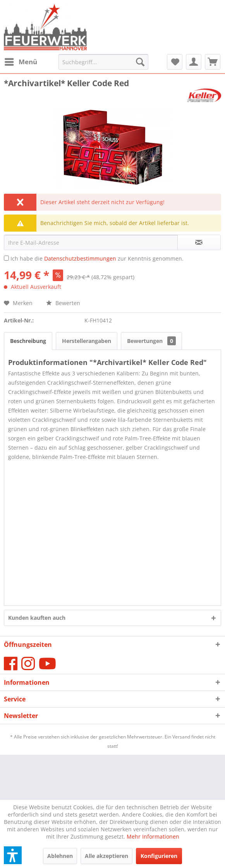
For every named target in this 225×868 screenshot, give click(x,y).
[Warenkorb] (213, 62)
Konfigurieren (159, 856)
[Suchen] (140, 62)
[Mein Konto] (194, 62)
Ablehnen (60, 856)
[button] (13, 855)
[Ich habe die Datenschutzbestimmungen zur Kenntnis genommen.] (6, 258)
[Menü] (21, 62)
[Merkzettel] (175, 62)
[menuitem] (21, 62)
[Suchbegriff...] (103, 62)
